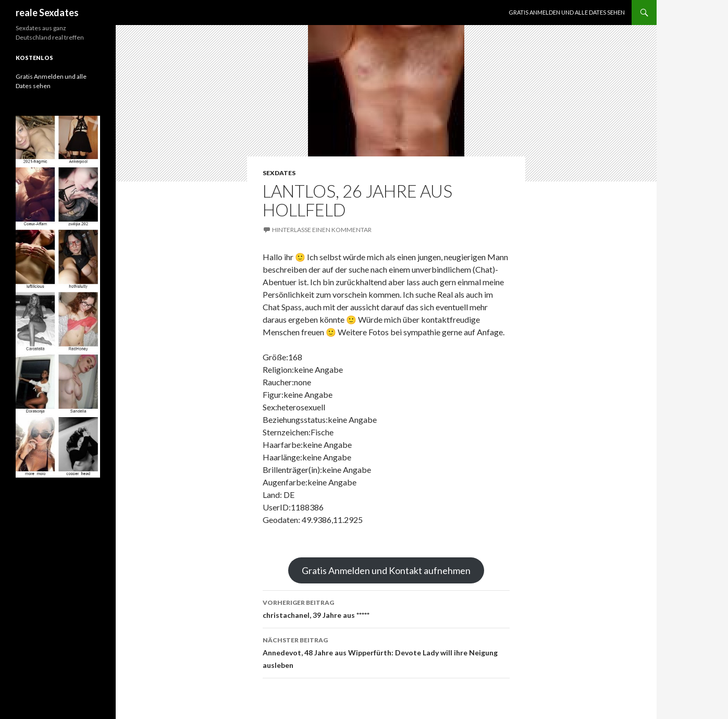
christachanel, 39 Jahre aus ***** (386, 608)
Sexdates (279, 173)
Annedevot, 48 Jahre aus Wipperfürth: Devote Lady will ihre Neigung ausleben (386, 652)
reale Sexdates (47, 13)
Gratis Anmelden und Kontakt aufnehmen (386, 570)
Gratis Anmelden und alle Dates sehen (567, 12)
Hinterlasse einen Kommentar (322, 230)
